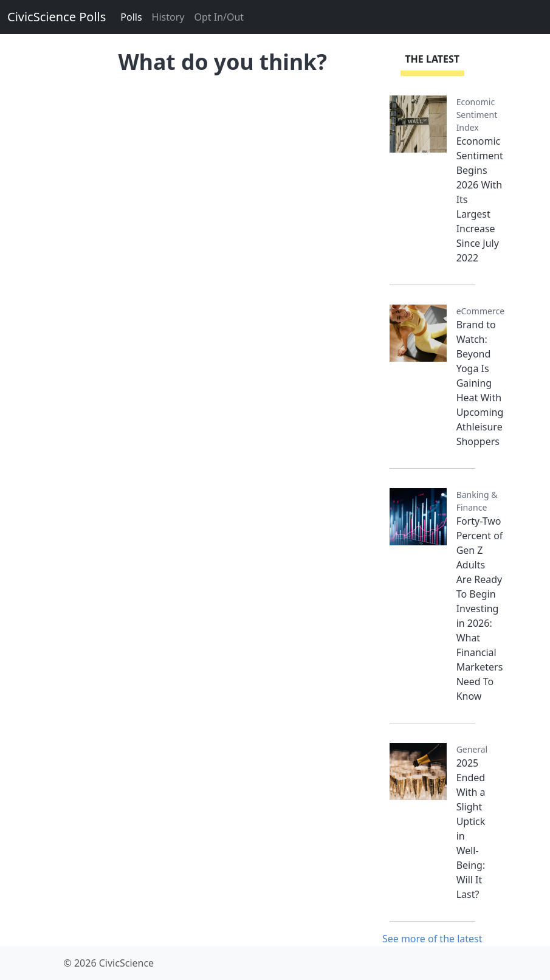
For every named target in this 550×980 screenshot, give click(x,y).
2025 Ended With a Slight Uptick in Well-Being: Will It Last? (471, 829)
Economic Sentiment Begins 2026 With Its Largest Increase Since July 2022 (480, 199)
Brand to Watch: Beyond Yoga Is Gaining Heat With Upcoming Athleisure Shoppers (480, 383)
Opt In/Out (219, 17)
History (168, 17)
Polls (131, 17)
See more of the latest (432, 939)
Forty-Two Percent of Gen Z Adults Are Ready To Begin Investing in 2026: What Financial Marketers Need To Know (480, 609)
